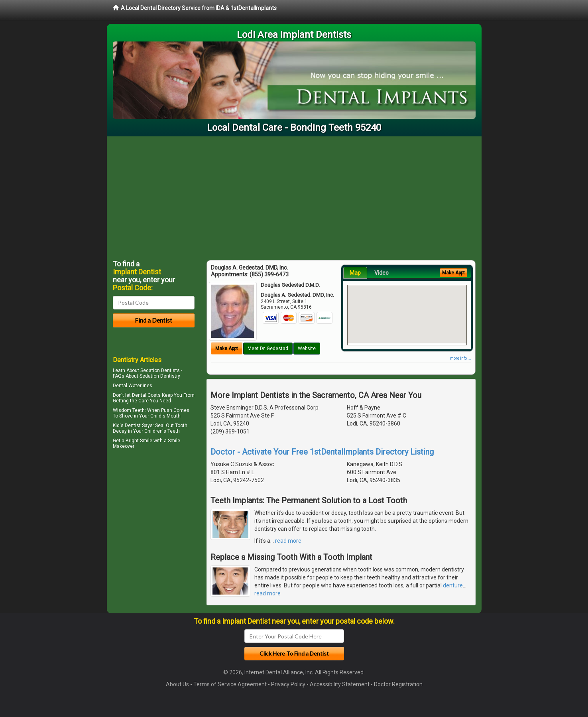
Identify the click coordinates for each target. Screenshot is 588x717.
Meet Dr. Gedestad (268, 349)
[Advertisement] (294, 196)
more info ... (461, 358)
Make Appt (227, 349)
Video (382, 273)
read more (288, 541)
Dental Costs (146, 395)
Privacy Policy (288, 684)
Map (355, 273)
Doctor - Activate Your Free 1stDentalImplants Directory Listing (322, 452)
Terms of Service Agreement (230, 684)
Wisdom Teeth (129, 410)
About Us (177, 684)
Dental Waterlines (133, 386)
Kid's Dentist (127, 425)
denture (453, 585)
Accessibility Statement (340, 684)
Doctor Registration (398, 684)
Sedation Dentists (160, 370)
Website (307, 349)
